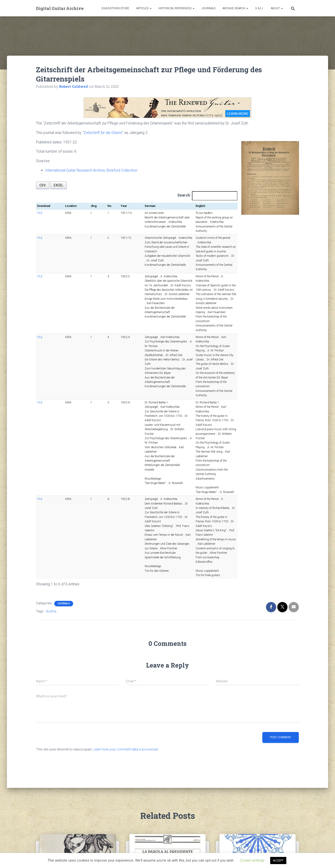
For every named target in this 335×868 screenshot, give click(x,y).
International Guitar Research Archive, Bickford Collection (91, 170)
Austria (51, 499)
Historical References (176, 8)
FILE (40, 213)
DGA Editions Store (115, 8)
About (277, 8)
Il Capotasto (146, 781)
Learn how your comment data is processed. (126, 637)
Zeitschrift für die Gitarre (103, 133)
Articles (144, 8)
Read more (180, 813)
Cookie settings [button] (252, 860)
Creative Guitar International (254, 781)
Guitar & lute (56, 781)
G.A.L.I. (259, 8)
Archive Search (235, 8)
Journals (208, 8)
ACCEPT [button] (278, 860)
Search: (184, 195)
